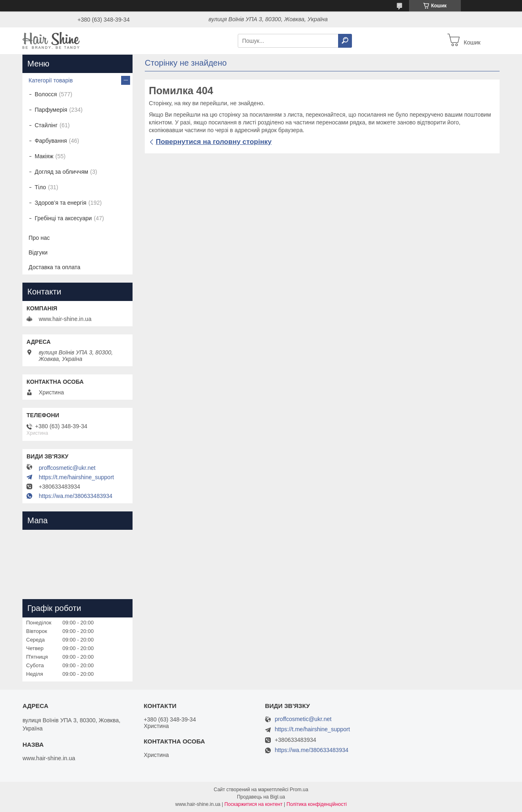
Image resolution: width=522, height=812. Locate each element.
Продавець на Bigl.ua (261, 797)
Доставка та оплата (54, 267)
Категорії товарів (51, 80)
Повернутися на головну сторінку (214, 142)
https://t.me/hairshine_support (76, 477)
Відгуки (38, 252)
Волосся (46, 94)
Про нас (39, 238)
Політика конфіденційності (317, 804)
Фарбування (51, 141)
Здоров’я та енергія (61, 203)
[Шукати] (345, 41)
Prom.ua (299, 790)
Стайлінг (46, 125)
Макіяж (44, 156)
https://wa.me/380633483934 (76, 496)
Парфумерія (51, 110)
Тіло (40, 187)
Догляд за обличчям (61, 172)
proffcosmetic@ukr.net (67, 468)
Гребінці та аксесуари (63, 218)
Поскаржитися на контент (253, 804)
